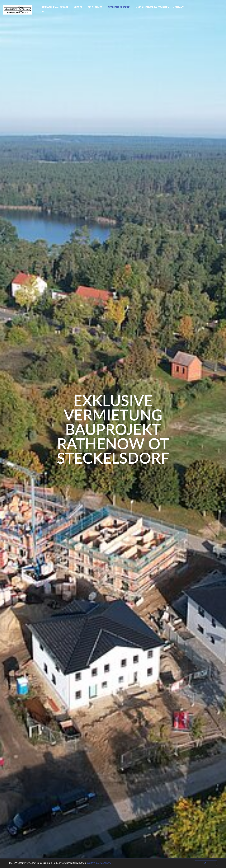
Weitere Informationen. (99, 863)
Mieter (78, 9)
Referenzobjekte (119, 9)
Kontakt (178, 7)
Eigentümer (95, 9)
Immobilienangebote (55, 9)
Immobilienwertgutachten (152, 7)
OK (206, 863)
